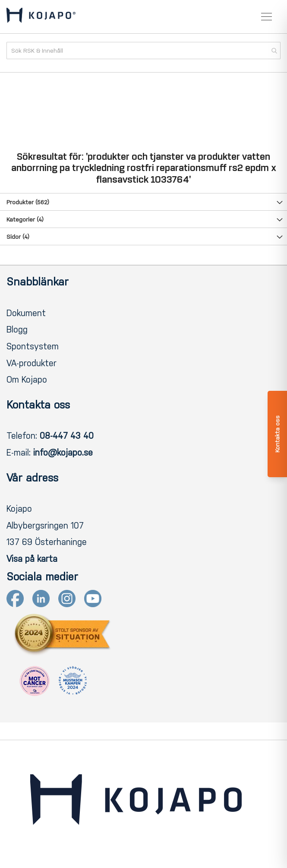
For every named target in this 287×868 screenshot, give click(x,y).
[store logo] (41, 17)
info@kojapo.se (63, 453)
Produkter (28, 202)
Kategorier (25, 220)
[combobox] (143, 51)
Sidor (18, 237)
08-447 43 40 (67, 436)
